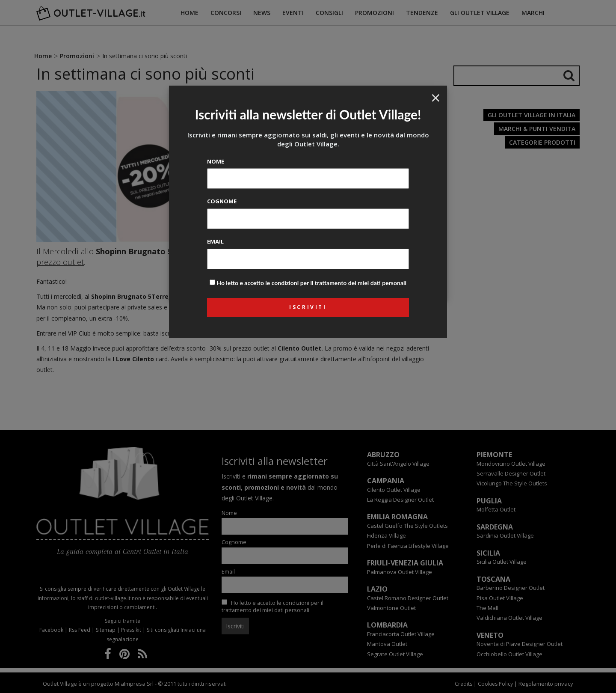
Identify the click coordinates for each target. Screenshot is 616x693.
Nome (216, 161)
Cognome (222, 201)
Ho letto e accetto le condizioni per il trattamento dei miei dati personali (311, 283)
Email (215, 241)
